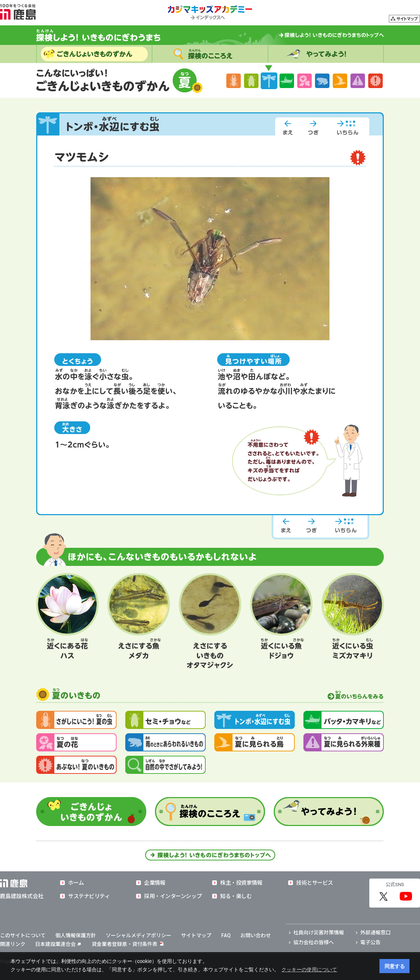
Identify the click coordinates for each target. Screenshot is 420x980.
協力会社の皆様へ (314, 942)
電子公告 (370, 942)
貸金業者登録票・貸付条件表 (125, 944)
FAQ (226, 935)
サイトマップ (196, 935)
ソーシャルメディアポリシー (138, 935)
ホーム (76, 883)
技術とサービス (315, 883)
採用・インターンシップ (173, 896)
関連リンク (13, 944)
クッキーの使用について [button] (309, 969)
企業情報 (155, 883)
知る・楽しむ (236, 896)
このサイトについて (23, 935)
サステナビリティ (89, 896)
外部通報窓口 (375, 933)
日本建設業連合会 (58, 944)
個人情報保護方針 (76, 935)
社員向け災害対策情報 (319, 933)
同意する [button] (395, 966)
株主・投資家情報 (241, 883)
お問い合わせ (256, 935)
